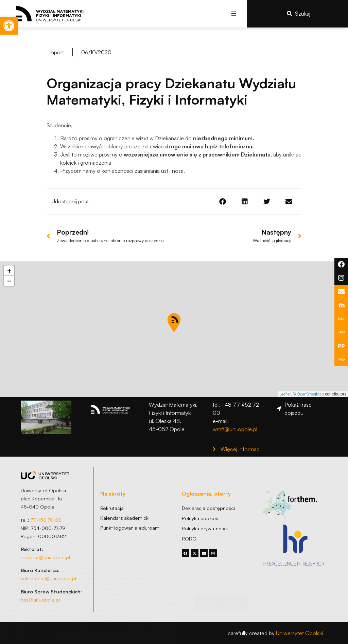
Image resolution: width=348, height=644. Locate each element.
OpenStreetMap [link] (310, 394)
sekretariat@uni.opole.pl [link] (48, 578)
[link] (9, 26)
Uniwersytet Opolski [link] (299, 633)
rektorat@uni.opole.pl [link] (45, 557)
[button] (234, 14)
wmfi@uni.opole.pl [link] (235, 429)
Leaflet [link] (285, 394)
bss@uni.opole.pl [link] (40, 600)
